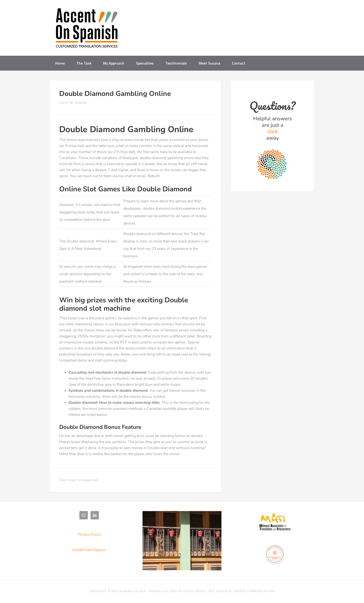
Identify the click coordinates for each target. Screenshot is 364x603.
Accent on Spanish (87, 30)
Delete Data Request (89, 550)
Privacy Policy (89, 535)
